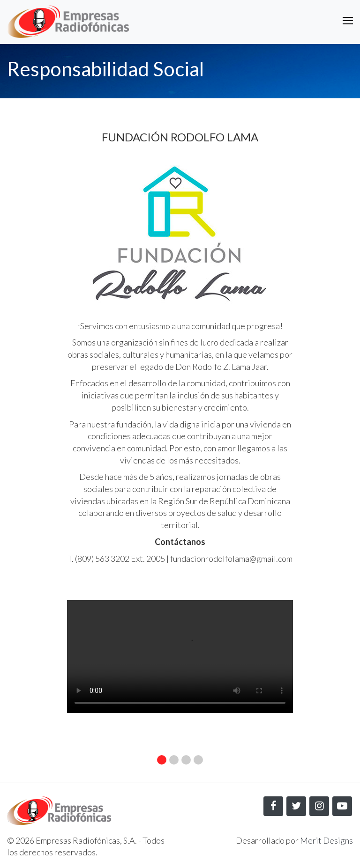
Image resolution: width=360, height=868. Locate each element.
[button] (162, 760)
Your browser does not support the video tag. (180, 657)
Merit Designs (326, 840)
